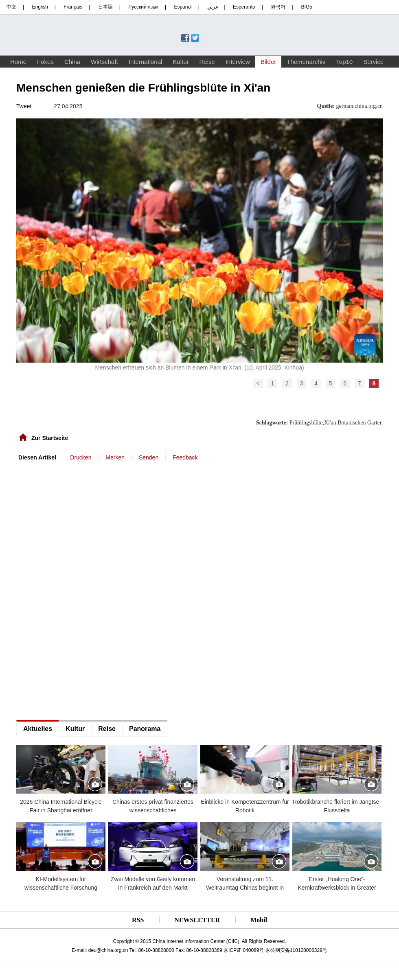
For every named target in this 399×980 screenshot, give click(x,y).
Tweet (24, 106)
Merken (115, 457)
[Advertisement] (77, 486)
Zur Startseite (50, 438)
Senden (149, 457)
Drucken (81, 457)
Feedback (185, 457)
